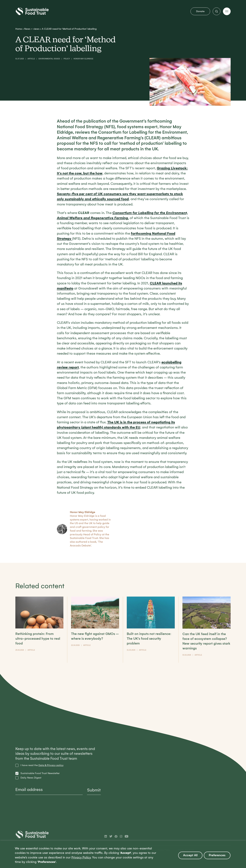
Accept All (190, 855)
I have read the (42, 765)
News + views (32, 29)
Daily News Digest (31, 778)
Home (19, 29)
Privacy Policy (81, 858)
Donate (200, 11)
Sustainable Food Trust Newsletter (40, 773)
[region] (123, 854)
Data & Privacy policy (51, 765)
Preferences (217, 855)
